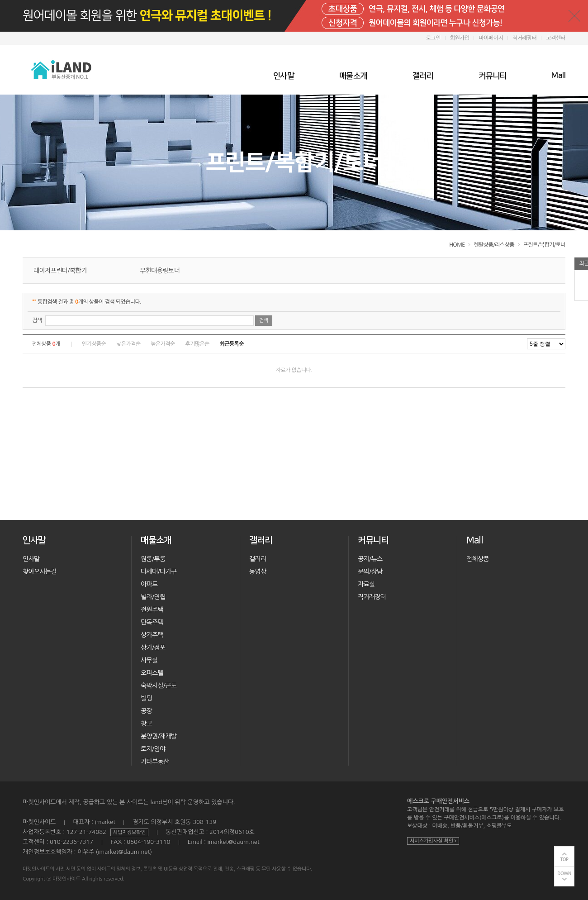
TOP (564, 860)
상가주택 (152, 635)
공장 (146, 711)
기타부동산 (155, 762)
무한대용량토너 (160, 271)
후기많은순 (197, 344)
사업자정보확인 (129, 832)
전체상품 (478, 559)
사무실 (149, 660)
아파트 (149, 584)
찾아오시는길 (40, 571)
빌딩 (146, 698)
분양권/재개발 (159, 736)
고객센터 (556, 38)
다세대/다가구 (159, 571)
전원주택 (152, 610)
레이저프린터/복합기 (60, 271)
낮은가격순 (128, 344)
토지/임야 (153, 749)
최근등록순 (232, 344)
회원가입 (460, 38)
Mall (558, 76)
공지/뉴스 (370, 559)
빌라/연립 (153, 597)
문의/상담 (370, 571)
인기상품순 (94, 344)
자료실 (366, 584)
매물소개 (353, 76)
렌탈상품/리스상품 (494, 245)
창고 (146, 724)
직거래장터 (524, 38)
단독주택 (152, 622)
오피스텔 (152, 673)
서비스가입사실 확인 (433, 841)
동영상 (258, 571)
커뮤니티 (493, 76)
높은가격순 (163, 344)
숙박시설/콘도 (159, 686)
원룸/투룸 (153, 559)
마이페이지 (491, 38)
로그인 (433, 38)
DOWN (564, 874)
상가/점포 (153, 648)
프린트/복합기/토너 (544, 245)
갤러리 (423, 76)
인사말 (284, 76)
